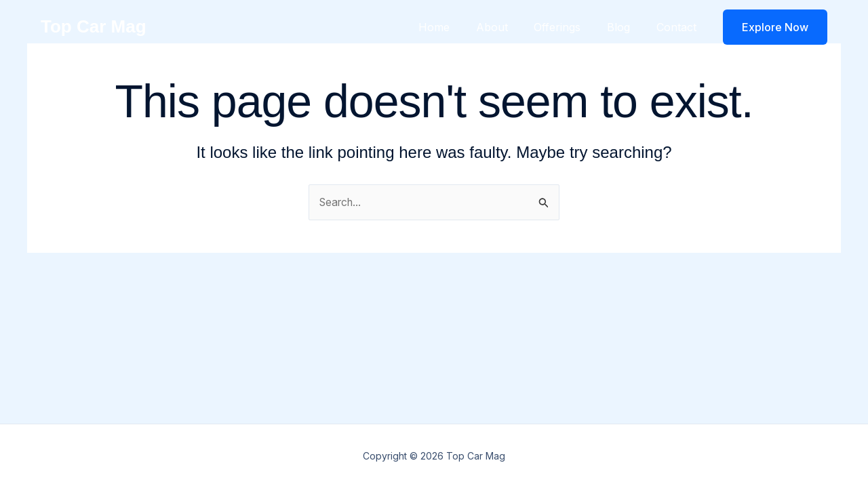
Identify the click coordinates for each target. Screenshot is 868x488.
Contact (678, 27)
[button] (775, 27)
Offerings (569, 27)
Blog (625, 27)
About (508, 27)
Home (454, 27)
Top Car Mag (94, 26)
